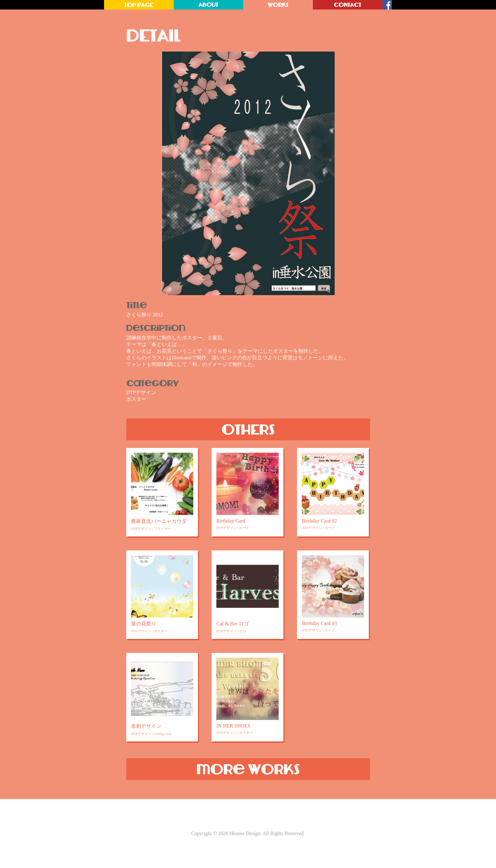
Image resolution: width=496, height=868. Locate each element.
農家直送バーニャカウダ (159, 521)
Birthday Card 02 (319, 521)
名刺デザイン (146, 726)
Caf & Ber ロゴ (233, 624)
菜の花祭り (144, 624)
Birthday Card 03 (319, 623)
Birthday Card (231, 521)
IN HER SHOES (233, 726)
